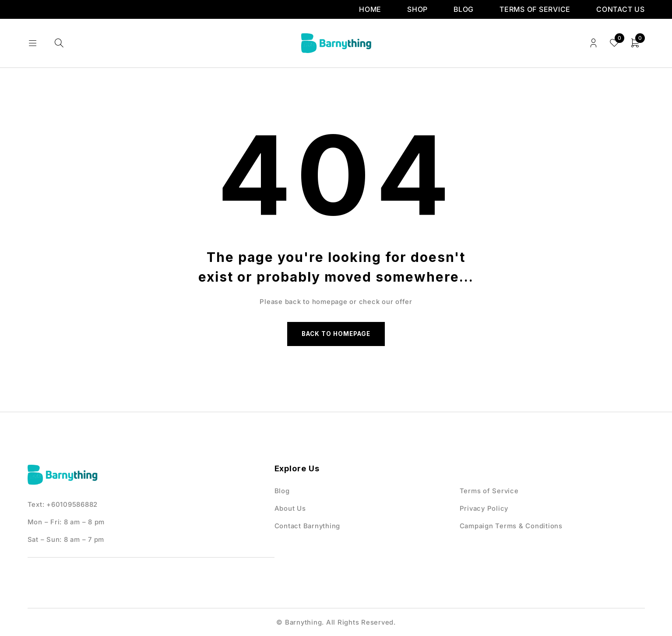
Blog (464, 9)
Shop (417, 9)
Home (370, 9)
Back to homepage (336, 335)
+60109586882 (72, 507)
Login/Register (592, 43)
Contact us (621, 9)
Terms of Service (535, 9)
